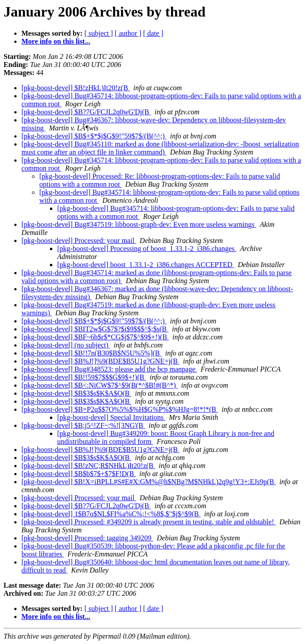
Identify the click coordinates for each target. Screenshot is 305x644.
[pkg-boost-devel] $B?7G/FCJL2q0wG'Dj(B (86, 112)
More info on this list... (56, 41)
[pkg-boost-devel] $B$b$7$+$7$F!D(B (79, 474)
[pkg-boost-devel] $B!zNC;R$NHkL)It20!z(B (88, 466)
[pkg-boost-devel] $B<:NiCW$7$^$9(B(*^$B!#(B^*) (100, 385)
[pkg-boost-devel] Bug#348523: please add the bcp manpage (109, 369)
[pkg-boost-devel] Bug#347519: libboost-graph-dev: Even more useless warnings (139, 224)
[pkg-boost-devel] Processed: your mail (79, 240)
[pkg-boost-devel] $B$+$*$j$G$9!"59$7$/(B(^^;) (94, 136)
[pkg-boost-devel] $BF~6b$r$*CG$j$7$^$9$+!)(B (95, 337)
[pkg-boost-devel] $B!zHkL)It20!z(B (76, 88)
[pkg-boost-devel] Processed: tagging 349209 (87, 538)
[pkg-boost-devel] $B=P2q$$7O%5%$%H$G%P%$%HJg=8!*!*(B (120, 409)
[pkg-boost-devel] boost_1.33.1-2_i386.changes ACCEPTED (146, 265)
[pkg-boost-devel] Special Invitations (111, 417)
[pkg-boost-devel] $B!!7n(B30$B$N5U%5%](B (92, 353)
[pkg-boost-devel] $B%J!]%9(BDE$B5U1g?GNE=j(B (100, 361)
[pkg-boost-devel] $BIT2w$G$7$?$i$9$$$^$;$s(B (95, 329)
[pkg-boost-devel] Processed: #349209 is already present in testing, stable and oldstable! (149, 522)
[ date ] (153, 33)
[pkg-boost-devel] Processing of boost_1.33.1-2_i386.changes (147, 249)
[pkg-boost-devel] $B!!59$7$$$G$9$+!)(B (84, 377)
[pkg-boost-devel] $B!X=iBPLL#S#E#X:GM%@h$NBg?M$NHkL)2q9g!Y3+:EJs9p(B (149, 482)
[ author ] (128, 33)
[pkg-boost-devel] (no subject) (66, 345)
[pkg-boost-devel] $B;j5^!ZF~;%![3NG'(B (83, 425)
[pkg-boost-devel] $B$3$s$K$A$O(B (76, 393)
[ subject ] (99, 33)
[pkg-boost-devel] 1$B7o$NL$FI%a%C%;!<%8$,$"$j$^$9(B (111, 514)
